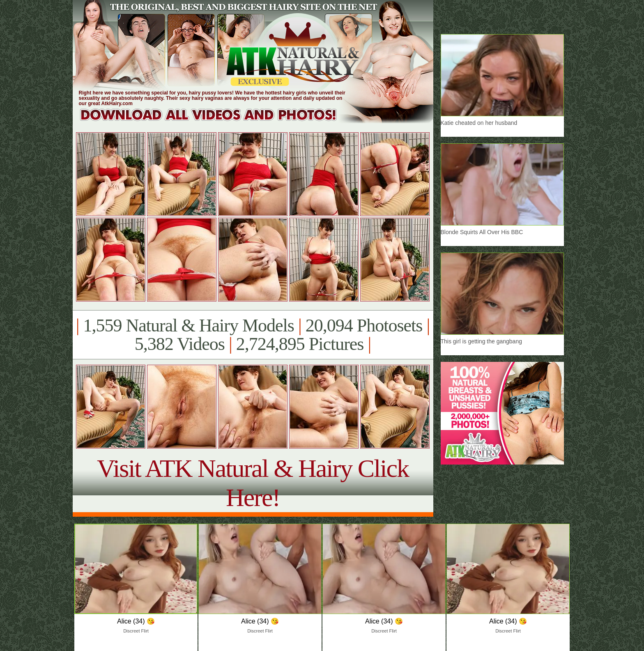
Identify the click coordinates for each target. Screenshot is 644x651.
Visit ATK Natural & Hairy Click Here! (253, 483)
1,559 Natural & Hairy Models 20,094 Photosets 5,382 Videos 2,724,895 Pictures (253, 335)
